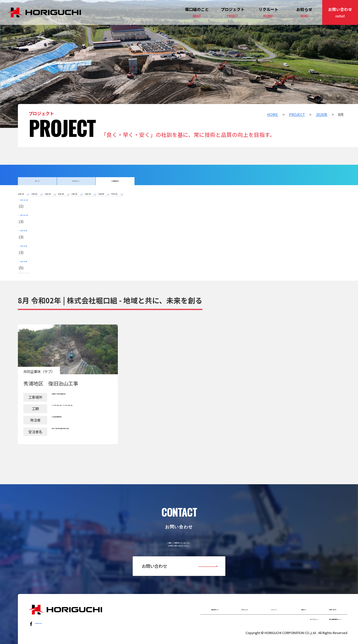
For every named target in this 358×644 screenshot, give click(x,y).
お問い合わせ (340, 13)
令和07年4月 (31, 243)
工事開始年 (115, 184)
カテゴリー (76, 184)
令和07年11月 (32, 210)
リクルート (274, 600)
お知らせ (304, 13)
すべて (37, 184)
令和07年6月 (31, 227)
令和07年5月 (31, 235)
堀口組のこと (215, 600)
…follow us (44, 614)
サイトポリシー (284, 614)
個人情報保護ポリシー (324, 614)
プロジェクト (233, 13)
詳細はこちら (68, 361)
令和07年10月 (32, 219)
